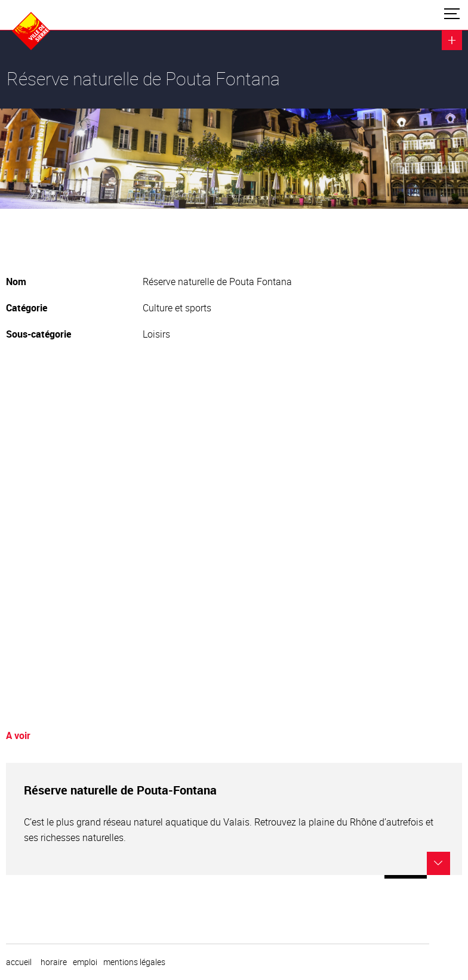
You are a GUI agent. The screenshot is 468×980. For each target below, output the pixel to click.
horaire (54, 962)
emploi (85, 962)
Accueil (19, 962)
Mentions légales (134, 962)
